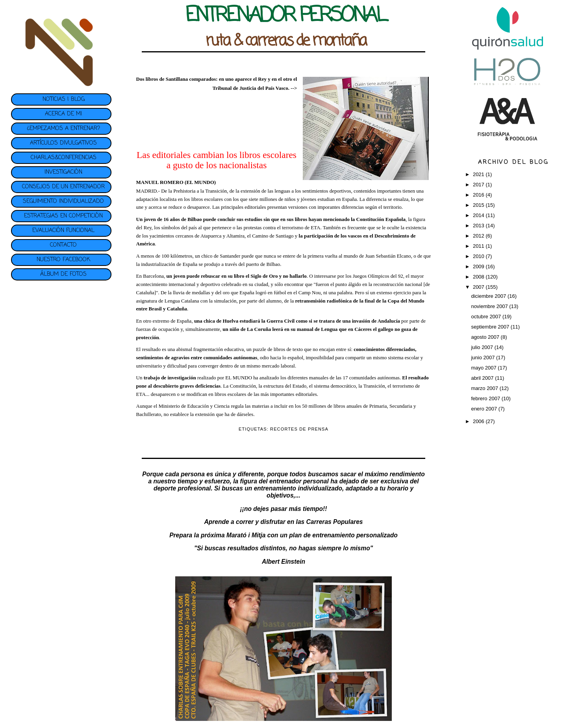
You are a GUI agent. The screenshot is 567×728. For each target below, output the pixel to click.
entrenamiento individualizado (298, 488)
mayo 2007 (484, 368)
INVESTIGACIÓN (63, 172)
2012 (479, 236)
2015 (479, 205)
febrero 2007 (486, 398)
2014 (479, 215)
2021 (479, 174)
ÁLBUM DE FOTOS (63, 274)
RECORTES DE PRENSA (299, 429)
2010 (479, 256)
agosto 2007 (486, 337)
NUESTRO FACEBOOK (63, 260)
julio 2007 (483, 347)
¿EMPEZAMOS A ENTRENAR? (63, 129)
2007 (479, 287)
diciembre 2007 (489, 296)
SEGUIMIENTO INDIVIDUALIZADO (63, 201)
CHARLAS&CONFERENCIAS (64, 158)
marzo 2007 (485, 388)
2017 (479, 185)
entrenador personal (299, 481)
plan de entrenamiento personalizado (343, 535)
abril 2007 (483, 378)
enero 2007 (485, 409)
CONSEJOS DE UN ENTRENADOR (63, 187)
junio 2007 (484, 357)
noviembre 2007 (490, 306)
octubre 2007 (487, 317)
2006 (479, 421)
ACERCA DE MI (63, 114)
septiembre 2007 (491, 327)
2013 (479, 226)
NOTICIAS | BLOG (64, 99)
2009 (479, 266)
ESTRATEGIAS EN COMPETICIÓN (63, 216)
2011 (479, 246)
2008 (479, 277)
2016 (479, 195)
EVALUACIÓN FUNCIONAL (63, 231)
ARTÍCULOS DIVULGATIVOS (63, 143)
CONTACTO (63, 245)
